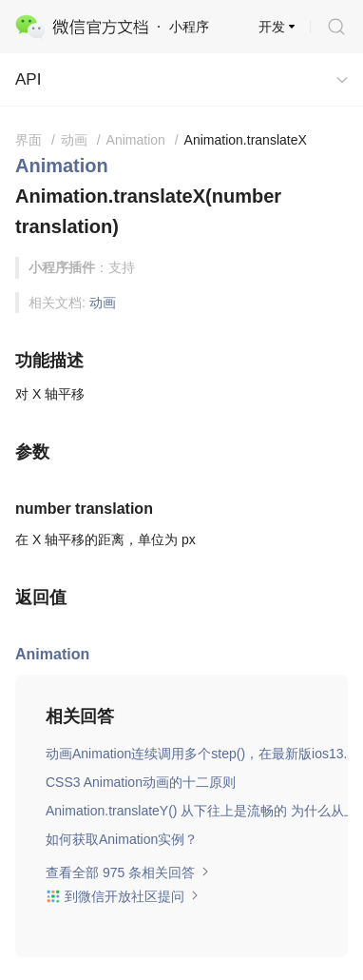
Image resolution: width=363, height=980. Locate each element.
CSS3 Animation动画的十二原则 (141, 782)
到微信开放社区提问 (123, 896)
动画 (103, 303)
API (28, 79)
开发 (272, 27)
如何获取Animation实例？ (122, 839)
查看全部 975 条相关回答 (128, 872)
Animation (62, 166)
